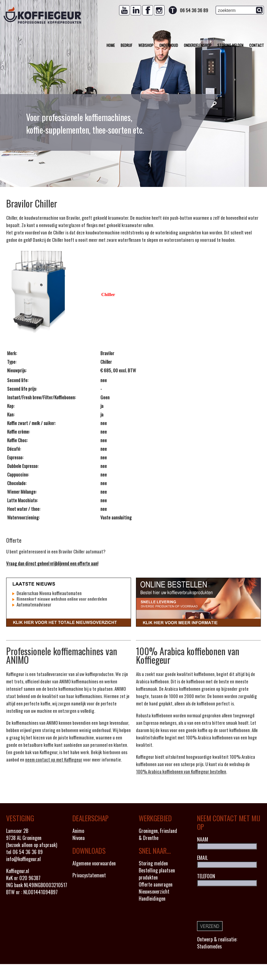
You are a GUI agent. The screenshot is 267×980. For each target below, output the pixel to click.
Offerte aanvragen (156, 884)
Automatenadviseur (33, 604)
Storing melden (230, 45)
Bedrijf (126, 45)
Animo (78, 831)
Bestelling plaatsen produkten (157, 874)
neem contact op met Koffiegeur (54, 759)
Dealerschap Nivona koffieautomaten (49, 593)
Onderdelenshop (198, 45)
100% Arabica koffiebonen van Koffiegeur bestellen (181, 771)
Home (111, 45)
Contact (257, 45)
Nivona (79, 838)
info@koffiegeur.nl (23, 859)
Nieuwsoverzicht (154, 891)
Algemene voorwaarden (94, 863)
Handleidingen (152, 898)
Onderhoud (169, 45)
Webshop (146, 45)
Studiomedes (209, 946)
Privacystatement (89, 875)
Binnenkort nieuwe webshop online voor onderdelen (61, 599)
